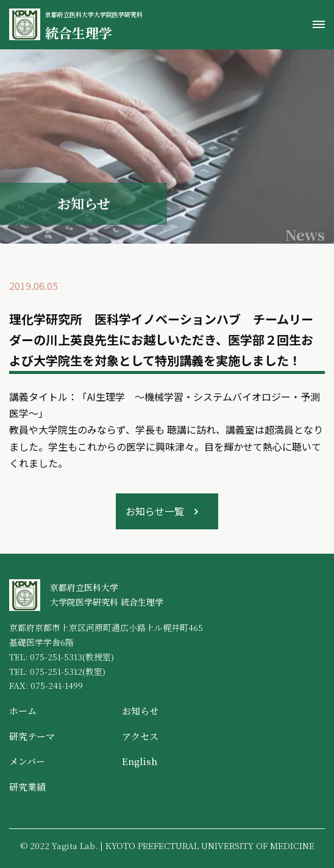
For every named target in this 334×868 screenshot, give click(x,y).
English (140, 761)
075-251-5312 (56, 671)
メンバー (27, 761)
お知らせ (140, 711)
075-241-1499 (57, 685)
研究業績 (27, 787)
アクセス (140, 736)
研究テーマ (32, 736)
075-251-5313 (56, 657)
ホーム (23, 711)
